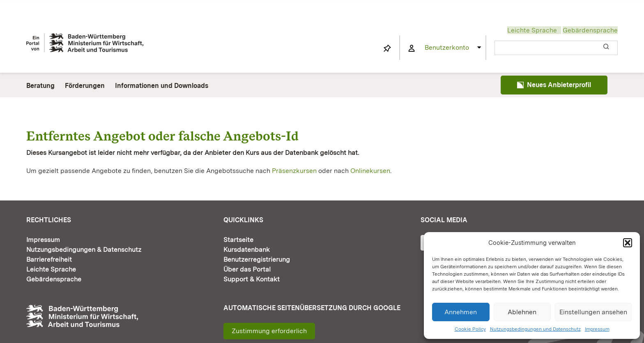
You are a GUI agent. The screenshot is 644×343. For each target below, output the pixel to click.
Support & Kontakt (252, 279)
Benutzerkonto (447, 47)
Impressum (597, 329)
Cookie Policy (470, 329)
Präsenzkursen (294, 171)
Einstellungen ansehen (593, 312)
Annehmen (461, 312)
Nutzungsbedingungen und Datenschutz (535, 329)
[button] (628, 243)
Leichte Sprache (532, 30)
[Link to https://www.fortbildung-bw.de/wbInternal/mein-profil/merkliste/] (387, 48)
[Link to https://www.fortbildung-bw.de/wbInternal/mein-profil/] (412, 48)
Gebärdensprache (590, 30)
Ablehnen (522, 312)
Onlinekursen (370, 171)
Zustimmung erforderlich (269, 331)
